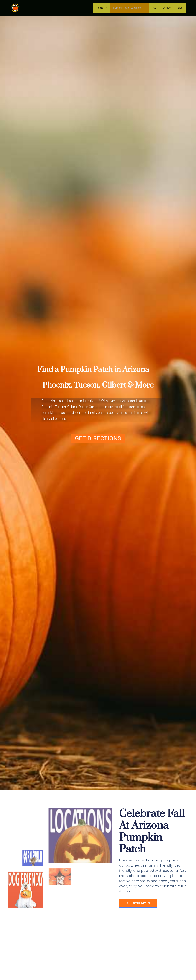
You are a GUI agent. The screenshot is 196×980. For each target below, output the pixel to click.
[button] (98, 436)
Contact (167, 8)
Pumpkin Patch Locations (131, 8)
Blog (180, 8)
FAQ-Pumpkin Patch (138, 903)
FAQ (154, 8)
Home (103, 8)
